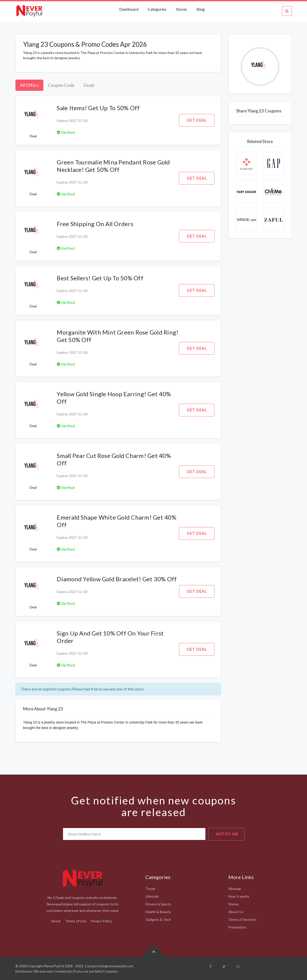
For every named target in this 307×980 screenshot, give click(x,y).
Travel (150, 889)
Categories (157, 9)
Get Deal (197, 120)
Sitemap (235, 889)
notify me (227, 834)
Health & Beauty (158, 912)
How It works (239, 896)
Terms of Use (76, 921)
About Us (236, 912)
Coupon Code (61, 85)
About (56, 921)
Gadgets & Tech (158, 919)
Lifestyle (152, 896)
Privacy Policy (101, 921)
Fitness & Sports (158, 904)
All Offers (29, 85)
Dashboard (129, 9)
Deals (89, 85)
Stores (182, 9)
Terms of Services (242, 919)
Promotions (237, 927)
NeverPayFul (54, 966)
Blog (201, 9)
